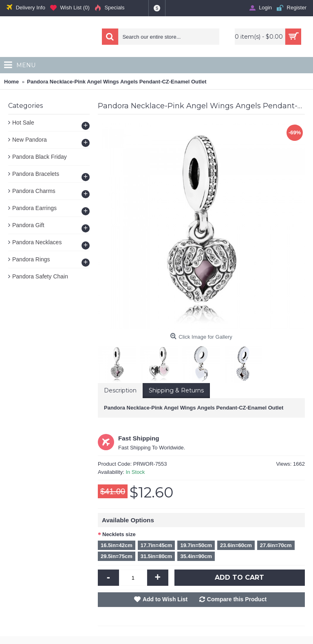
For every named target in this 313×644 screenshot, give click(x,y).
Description (120, 390)
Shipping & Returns (176, 390)
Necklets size (119, 534)
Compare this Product (237, 599)
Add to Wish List (165, 599)
